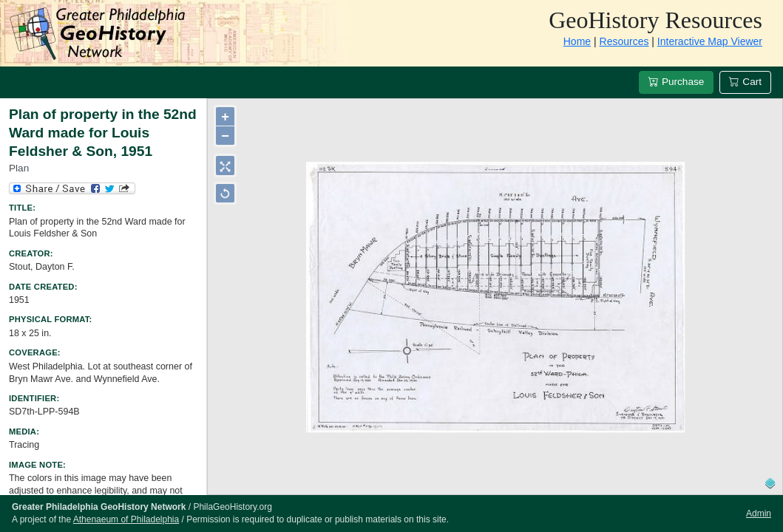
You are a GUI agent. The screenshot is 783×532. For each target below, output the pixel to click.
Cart (745, 82)
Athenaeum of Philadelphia (126, 519)
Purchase (676, 82)
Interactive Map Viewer (710, 41)
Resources (624, 41)
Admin (759, 514)
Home (577, 41)
